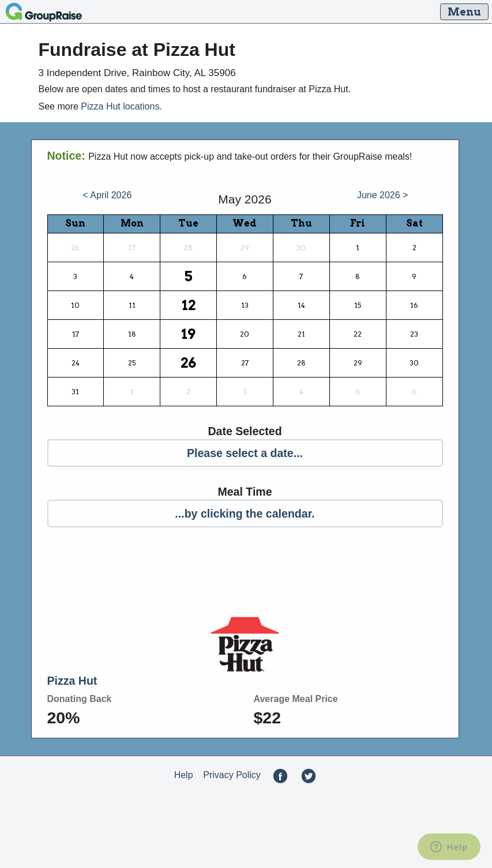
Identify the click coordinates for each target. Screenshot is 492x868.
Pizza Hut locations (120, 106)
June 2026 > (383, 195)
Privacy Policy (232, 775)
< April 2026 (107, 195)
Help (184, 775)
